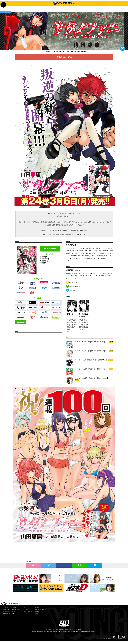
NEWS (14, 616)
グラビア (14, 611)
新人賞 (14, 615)
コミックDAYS (6, 616)
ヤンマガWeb (6, 615)
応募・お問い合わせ (28, 615)
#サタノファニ (53, 217)
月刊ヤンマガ (6, 613)
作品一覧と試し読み (17, 613)
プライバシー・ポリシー (40, 613)
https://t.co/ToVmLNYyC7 (59, 234)
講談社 (36, 616)
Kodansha (44, 635)
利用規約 (37, 615)
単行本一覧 (50, 252)
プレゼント (26, 613)
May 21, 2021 (81, 238)
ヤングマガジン (6, 611)
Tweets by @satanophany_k (24, 392)
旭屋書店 (44, 260)
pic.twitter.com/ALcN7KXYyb (79, 234)
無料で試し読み (64, 60)
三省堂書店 (44, 264)
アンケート (26, 611)
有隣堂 (43, 266)
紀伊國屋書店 (45, 262)
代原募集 (37, 611)
